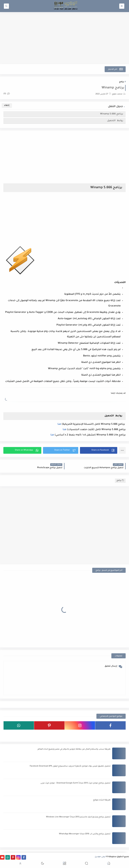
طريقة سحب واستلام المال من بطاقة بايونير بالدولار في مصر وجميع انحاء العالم (74, 749)
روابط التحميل (115, 121)
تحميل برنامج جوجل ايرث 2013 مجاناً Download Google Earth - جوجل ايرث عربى (76, 783)
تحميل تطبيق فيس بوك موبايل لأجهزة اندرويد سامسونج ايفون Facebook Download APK (70, 766)
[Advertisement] (64, 38)
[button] (99, 450)
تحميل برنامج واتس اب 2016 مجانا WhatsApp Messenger (85, 834)
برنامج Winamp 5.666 (111, 114)
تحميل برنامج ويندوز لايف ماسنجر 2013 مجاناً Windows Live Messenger (78, 817)
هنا (59, 424)
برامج (122, 82)
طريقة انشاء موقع (102, 800)
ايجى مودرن (100, 857)
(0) (7, 94)
